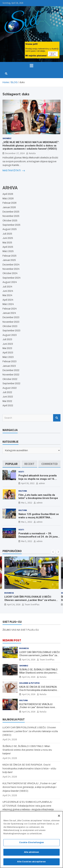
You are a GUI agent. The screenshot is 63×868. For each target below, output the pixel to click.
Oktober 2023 (10, 326)
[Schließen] (59, 817)
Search (57, 418)
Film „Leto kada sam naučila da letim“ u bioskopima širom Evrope (38, 497)
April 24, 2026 (14, 604)
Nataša (32, 153)
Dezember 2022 (11, 370)
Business (9, 593)
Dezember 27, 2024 (15, 153)
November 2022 (11, 375)
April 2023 (8, 353)
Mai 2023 (7, 348)
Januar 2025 (9, 260)
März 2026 (8, 199)
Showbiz (7, 138)
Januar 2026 (9, 207)
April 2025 (8, 247)
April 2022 (8, 406)
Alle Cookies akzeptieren (31, 863)
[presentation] (53, 552)
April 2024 (8, 300)
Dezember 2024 (11, 265)
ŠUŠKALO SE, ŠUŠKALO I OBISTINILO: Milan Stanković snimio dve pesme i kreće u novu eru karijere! (39, 673)
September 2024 (12, 278)
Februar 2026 (9, 203)
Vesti (21, 472)
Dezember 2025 (11, 212)
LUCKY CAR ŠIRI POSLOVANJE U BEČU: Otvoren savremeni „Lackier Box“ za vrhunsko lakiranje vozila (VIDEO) (32, 600)
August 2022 (10, 388)
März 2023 (8, 357)
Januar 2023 (9, 366)
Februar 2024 (10, 309)
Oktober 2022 (10, 379)
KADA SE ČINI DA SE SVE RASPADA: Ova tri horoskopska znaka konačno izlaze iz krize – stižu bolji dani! (38, 690)
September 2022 (11, 384)
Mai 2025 (7, 243)
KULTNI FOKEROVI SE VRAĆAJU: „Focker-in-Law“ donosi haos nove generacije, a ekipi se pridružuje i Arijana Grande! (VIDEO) (30, 787)
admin (42, 483)
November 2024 (11, 269)
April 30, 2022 (28, 483)
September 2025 (11, 225)
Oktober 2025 (10, 221)
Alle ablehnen (32, 854)
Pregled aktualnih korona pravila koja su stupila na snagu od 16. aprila (38, 479)
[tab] (12, 464)
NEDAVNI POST (12, 640)
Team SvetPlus (32, 604)
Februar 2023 (9, 361)
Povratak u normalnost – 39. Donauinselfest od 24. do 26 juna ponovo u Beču (38, 537)
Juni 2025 (8, 238)
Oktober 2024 (10, 273)
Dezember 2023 (11, 317)
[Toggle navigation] (32, 66)
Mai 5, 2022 (27, 541)
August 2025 (10, 229)
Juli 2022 (7, 392)
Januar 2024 (9, 313)
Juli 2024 (7, 287)
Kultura (23, 491)
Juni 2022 (8, 397)
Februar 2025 (9, 256)
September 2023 (11, 331)
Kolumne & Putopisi (29, 683)
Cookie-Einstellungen (32, 844)
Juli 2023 (7, 339)
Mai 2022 (7, 401)
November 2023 (11, 322)
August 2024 (10, 282)
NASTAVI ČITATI (14, 171)
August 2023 (10, 335)
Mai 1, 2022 (27, 503)
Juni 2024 (8, 291)
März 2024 (8, 304)
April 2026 (8, 194)
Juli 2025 (7, 234)
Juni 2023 (8, 344)
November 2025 (11, 216)
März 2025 (8, 251)
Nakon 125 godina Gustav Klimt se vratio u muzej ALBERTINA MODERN (39, 517)
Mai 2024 (7, 295)
